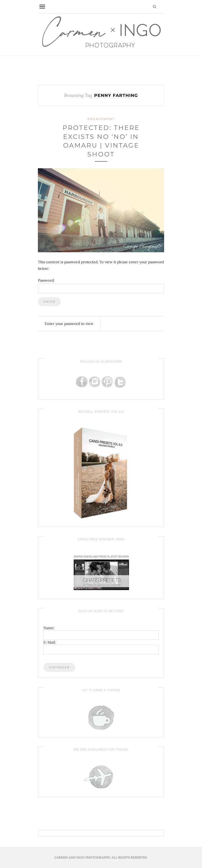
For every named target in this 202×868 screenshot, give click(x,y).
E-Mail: (50, 642)
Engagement (101, 119)
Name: (49, 628)
